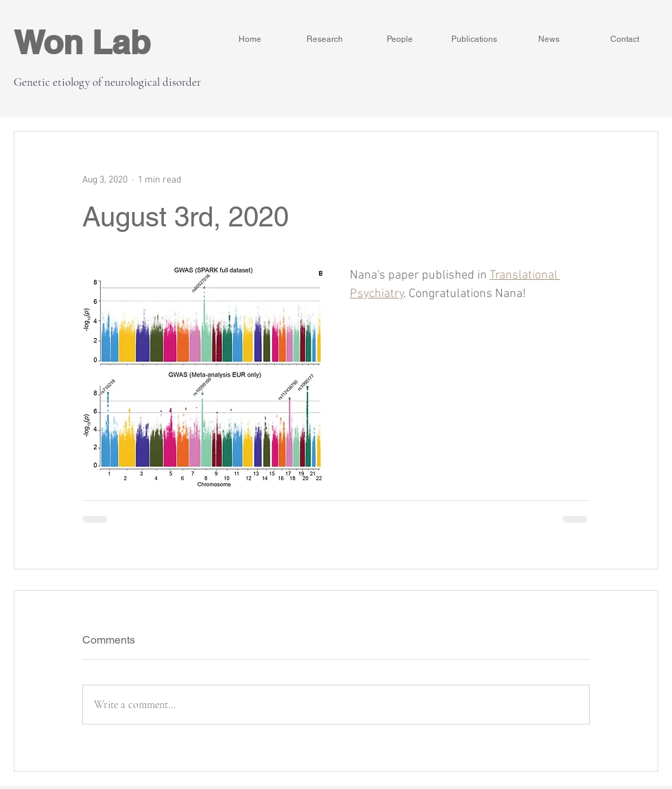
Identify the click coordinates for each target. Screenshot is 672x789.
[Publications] (474, 39)
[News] (549, 39)
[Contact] (624, 39)
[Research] (325, 39)
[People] (399, 39)
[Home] (250, 39)
